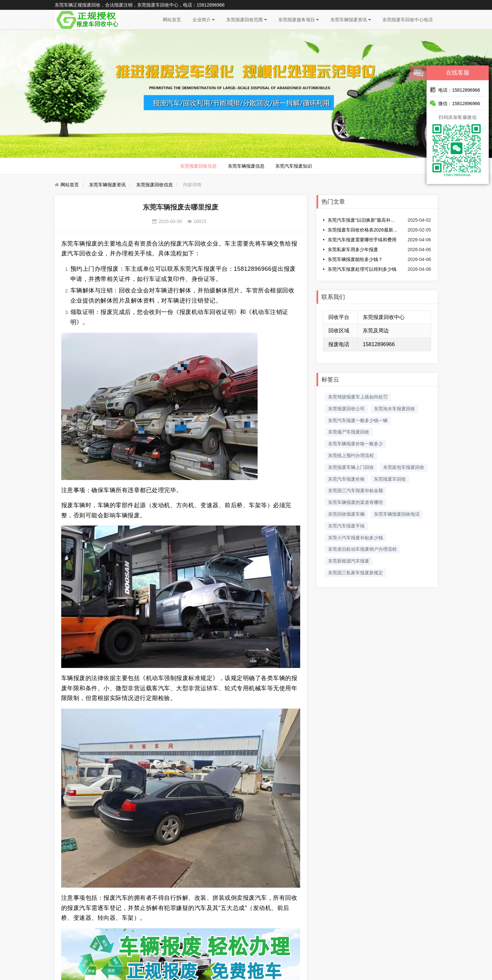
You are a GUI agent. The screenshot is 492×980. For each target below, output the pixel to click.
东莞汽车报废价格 (346, 479)
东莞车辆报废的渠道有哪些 (355, 502)
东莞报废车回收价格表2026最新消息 (363, 230)
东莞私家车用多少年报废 (353, 250)
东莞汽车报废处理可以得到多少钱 (362, 269)
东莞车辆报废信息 (246, 166)
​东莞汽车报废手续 (346, 526)
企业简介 (204, 20)
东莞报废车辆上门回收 (351, 467)
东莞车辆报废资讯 (351, 20)
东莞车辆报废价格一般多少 (355, 444)
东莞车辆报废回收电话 (397, 514)
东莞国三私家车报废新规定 (355, 573)
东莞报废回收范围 (246, 20)
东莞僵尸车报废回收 (349, 432)
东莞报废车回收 (390, 479)
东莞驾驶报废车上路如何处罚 (358, 397)
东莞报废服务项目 (299, 20)
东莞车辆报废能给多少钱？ (355, 259)
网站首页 (172, 20)
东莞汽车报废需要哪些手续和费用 (362, 240)
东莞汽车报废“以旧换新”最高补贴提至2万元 (363, 220)
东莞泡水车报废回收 (394, 409)
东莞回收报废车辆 (346, 514)
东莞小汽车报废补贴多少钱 (355, 538)
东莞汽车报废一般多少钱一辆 (358, 420)
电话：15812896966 (455, 90)
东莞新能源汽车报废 (349, 561)
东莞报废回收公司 (346, 409)
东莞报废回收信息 (198, 166)
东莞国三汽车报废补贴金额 (355, 490)
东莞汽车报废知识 (294, 166)
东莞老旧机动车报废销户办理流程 (362, 549)
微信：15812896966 (455, 103)
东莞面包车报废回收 (404, 467)
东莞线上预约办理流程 (351, 455)
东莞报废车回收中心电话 (408, 20)
